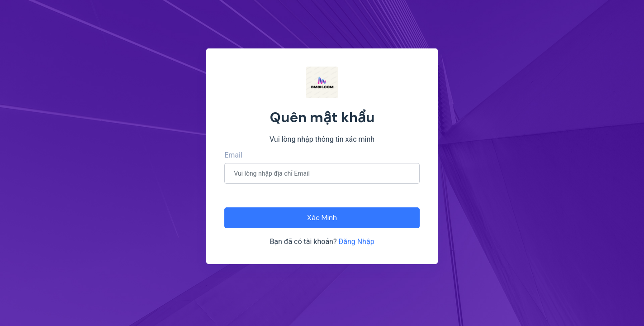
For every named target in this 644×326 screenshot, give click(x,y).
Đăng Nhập (356, 242)
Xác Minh (322, 218)
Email (233, 155)
